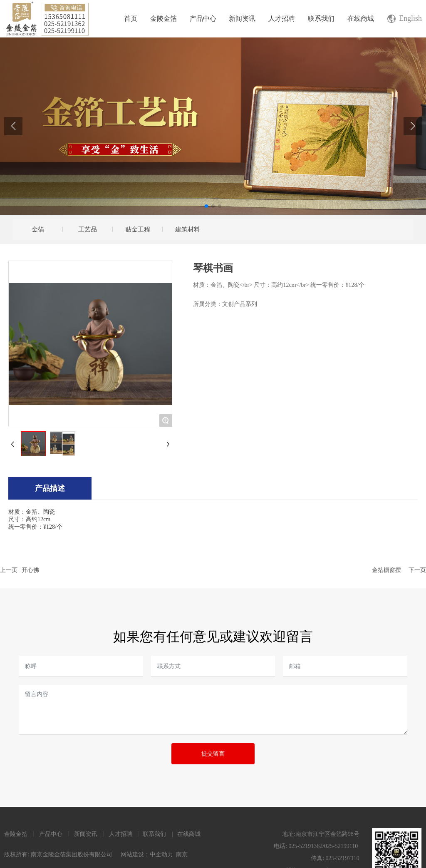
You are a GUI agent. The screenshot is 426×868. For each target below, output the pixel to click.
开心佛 (30, 570)
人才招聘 (120, 834)
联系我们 (154, 834)
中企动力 (161, 854)
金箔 (38, 229)
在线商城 (189, 834)
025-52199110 (341, 846)
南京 (182, 854)
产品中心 (51, 834)
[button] (206, 206)
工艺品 (88, 229)
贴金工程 (138, 229)
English (410, 18)
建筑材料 (188, 229)
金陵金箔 (16, 834)
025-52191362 (306, 846)
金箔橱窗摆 (386, 570)
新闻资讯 (86, 834)
